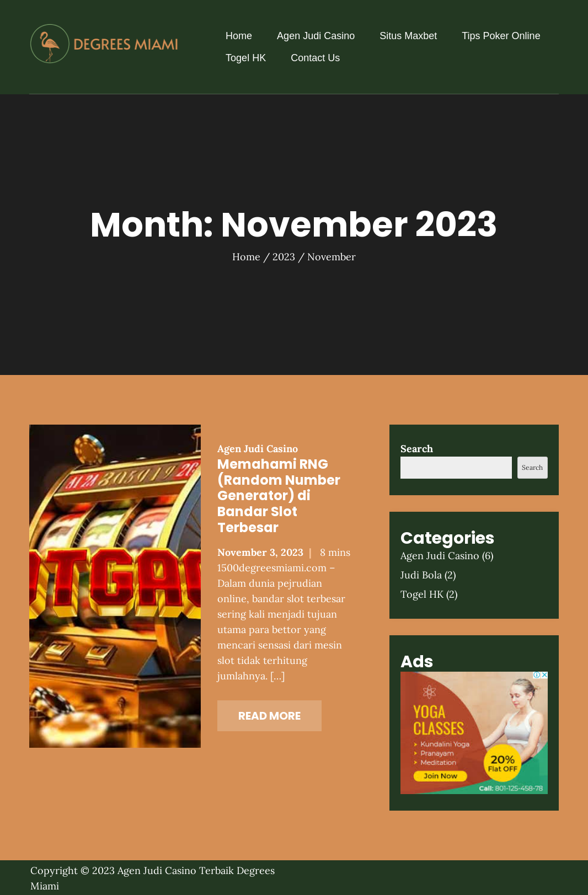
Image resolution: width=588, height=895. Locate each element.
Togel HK (246, 58)
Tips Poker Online (501, 36)
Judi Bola (421, 575)
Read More (269, 716)
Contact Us (315, 58)
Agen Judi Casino (316, 36)
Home (239, 36)
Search (417, 449)
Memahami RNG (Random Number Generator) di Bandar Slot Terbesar (279, 496)
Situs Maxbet (408, 36)
